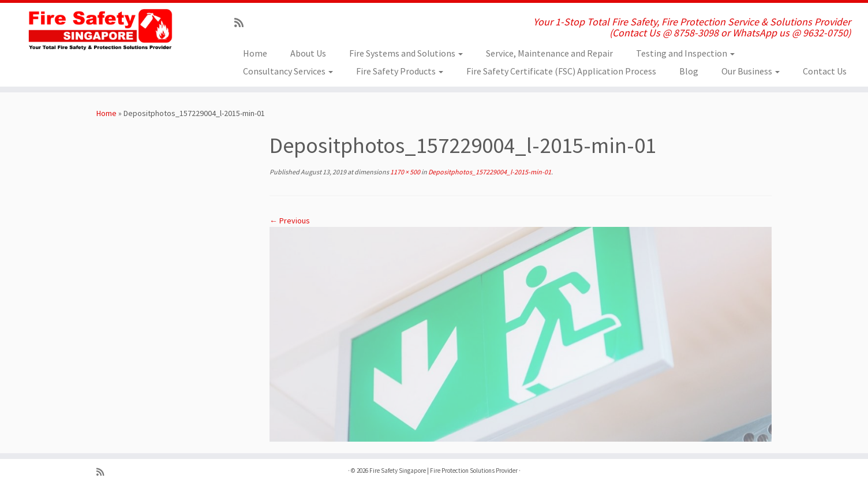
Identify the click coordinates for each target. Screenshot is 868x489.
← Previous (290, 221)
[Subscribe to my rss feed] (243, 23)
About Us (308, 53)
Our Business (751, 71)
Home (255, 53)
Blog (689, 71)
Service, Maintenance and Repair (549, 53)
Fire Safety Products (400, 71)
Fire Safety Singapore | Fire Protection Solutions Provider (444, 471)
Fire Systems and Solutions (406, 53)
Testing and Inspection (685, 53)
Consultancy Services (288, 71)
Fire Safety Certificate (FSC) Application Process (561, 71)
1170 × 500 (405, 172)
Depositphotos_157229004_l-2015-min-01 (489, 172)
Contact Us (825, 71)
